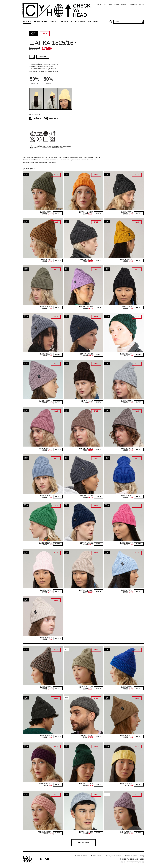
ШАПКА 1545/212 (127, 735)
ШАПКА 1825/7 (47, 259)
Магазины (125, 5)
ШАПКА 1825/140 (86, 212)
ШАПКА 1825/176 (127, 543)
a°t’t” (111, 5)
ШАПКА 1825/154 (127, 354)
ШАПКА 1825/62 (127, 401)
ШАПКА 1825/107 (127, 259)
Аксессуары (78, 22)
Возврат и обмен (97, 856)
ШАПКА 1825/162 (46, 543)
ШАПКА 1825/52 (46, 354)
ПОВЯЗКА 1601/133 (45, 784)
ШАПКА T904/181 (126, 832)
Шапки (27, 22)
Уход (142, 856)
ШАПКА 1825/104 (86, 448)
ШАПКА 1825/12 (87, 496)
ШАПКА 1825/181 (86, 307)
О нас (99, 5)
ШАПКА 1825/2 (87, 401)
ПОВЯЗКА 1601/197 (126, 784)
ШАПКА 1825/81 (127, 590)
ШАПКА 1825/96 (87, 543)
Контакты (133, 5)
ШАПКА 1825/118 (86, 590)
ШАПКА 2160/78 (46, 687)
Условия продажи (131, 856)
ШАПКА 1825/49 (46, 590)
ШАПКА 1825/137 (46, 448)
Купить (58, 213)
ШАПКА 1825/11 (127, 496)
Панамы (64, 22)
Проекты (93, 22)
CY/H (105, 5)
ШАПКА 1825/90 (46, 212)
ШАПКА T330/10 (86, 735)
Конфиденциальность (114, 856)
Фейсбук (35, 118)
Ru (140, 5)
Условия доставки (81, 856)
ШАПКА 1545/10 (46, 735)
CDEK (60, 158)
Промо (117, 5)
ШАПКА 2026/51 (127, 687)
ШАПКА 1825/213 (46, 401)
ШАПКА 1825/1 (127, 307)
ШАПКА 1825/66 (46, 637)
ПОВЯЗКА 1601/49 (45, 832)
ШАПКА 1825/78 (127, 448)
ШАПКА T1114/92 (86, 687)
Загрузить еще (83, 843)
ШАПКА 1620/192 (86, 832)
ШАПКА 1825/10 (127, 212)
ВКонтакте (51, 118)
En (143, 5)
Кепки (53, 22)
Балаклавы (40, 22)
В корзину (43, 57)
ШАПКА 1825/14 (87, 354)
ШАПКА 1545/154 (86, 784)
